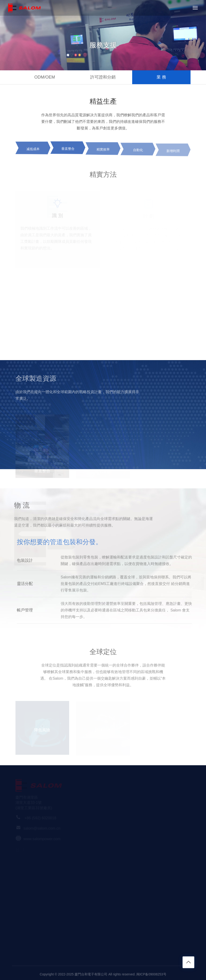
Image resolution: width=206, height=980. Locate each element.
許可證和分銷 (103, 77)
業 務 (161, 77)
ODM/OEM (45, 77)
